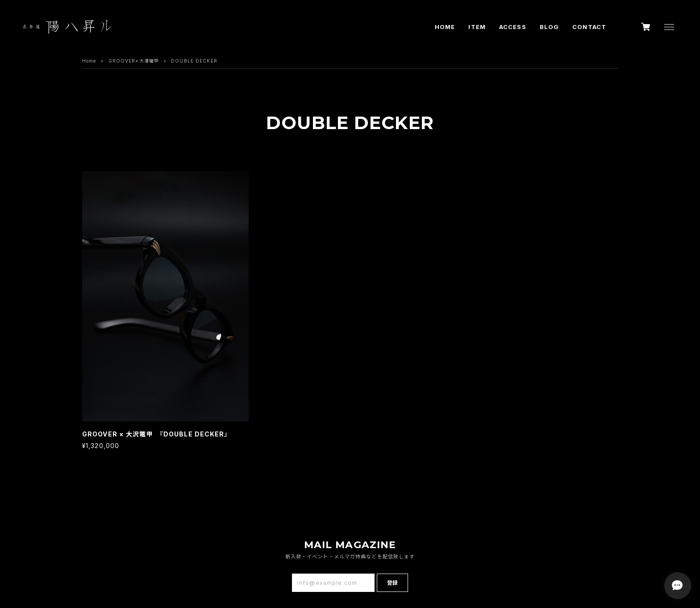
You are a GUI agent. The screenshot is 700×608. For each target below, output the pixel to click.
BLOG (549, 27)
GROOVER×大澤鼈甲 (134, 61)
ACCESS (513, 27)
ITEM (477, 27)
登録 (392, 583)
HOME (445, 27)
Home (89, 61)
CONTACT (589, 27)
